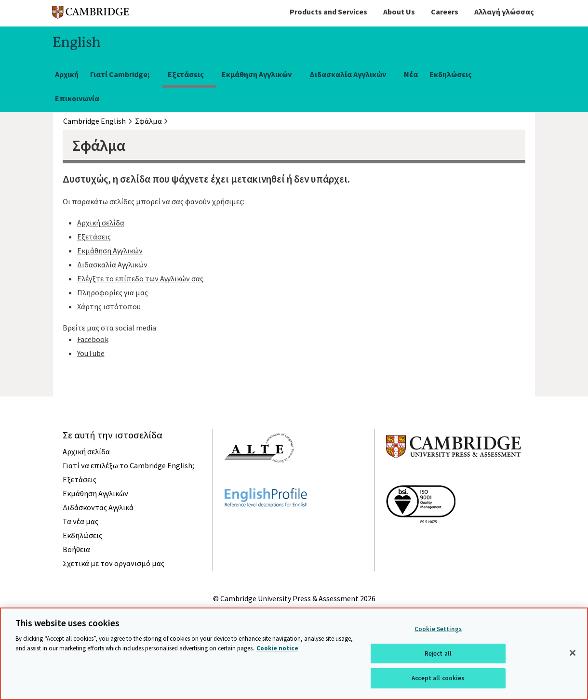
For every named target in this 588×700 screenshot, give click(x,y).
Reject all (438, 654)
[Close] (573, 653)
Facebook (93, 339)
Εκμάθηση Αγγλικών (257, 74)
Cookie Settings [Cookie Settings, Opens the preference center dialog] (438, 629)
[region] (294, 654)
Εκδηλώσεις (451, 74)
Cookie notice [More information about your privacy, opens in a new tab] (277, 648)
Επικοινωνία (77, 98)
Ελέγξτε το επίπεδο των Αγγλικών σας (140, 278)
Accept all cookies (438, 678)
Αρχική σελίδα (101, 223)
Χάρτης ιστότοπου (109, 306)
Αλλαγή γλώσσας (504, 12)
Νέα (411, 74)
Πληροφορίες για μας (113, 292)
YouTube (91, 353)
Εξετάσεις (186, 74)
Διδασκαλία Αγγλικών (348, 74)
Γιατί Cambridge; (120, 74)
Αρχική (67, 74)
